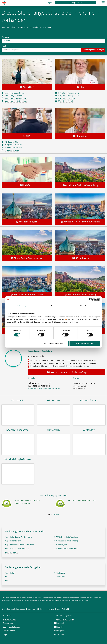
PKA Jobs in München (13, 148)
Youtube (60, 635)
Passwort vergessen (64, 615)
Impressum (7, 615)
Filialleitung (80, 136)
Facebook (60, 623)
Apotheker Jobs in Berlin (14, 96)
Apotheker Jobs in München (16, 98)
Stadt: (53, 48)
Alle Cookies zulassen (85, 343)
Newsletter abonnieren (65, 619)
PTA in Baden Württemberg (80, 295)
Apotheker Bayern (27, 222)
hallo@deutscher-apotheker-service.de (44, 389)
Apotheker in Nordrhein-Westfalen (80, 222)
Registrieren (75, 3)
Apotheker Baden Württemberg (80, 185)
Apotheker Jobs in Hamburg (16, 101)
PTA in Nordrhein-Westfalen (66, 548)
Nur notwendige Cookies (53, 343)
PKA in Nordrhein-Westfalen (27, 295)
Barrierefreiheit (9, 631)
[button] (103, 3)
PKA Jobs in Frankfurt (13, 145)
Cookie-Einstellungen (11, 627)
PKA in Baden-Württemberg (27, 258)
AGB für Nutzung (10, 619)
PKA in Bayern (80, 258)
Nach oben (55, 515)
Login (50, 3)
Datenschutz (8, 623)
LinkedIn (60, 627)
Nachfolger (27, 185)
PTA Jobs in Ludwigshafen (68, 96)
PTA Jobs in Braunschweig (68, 93)
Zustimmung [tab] (21, 306)
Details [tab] (54, 306)
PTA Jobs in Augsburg (67, 98)
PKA (27, 136)
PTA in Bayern (61, 545)
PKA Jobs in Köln (11, 142)
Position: (53, 39)
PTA (80, 87)
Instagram (60, 631)
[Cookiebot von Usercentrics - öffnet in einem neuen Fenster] (91, 300)
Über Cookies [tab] (86, 306)
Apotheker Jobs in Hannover (16, 93)
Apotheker (27, 87)
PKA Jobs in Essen (12, 150)
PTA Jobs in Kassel (65, 101)
